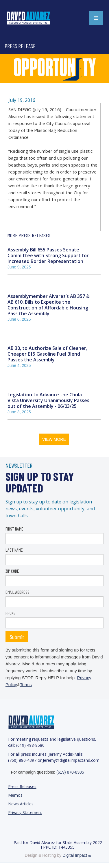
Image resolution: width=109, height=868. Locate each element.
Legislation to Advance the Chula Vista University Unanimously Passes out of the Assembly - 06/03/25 (48, 400)
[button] (96, 18)
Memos (15, 795)
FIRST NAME (14, 529)
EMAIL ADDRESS (17, 592)
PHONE (11, 613)
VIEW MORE (54, 439)
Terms (26, 685)
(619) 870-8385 (70, 772)
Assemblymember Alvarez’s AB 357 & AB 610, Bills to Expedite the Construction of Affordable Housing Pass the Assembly (49, 305)
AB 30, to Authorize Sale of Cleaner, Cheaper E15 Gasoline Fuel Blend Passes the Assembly (47, 354)
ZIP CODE (12, 571)
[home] (35, 18)
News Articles (21, 804)
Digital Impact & (77, 855)
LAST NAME (14, 550)
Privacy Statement (25, 812)
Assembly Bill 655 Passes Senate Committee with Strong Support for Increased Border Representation (48, 255)
